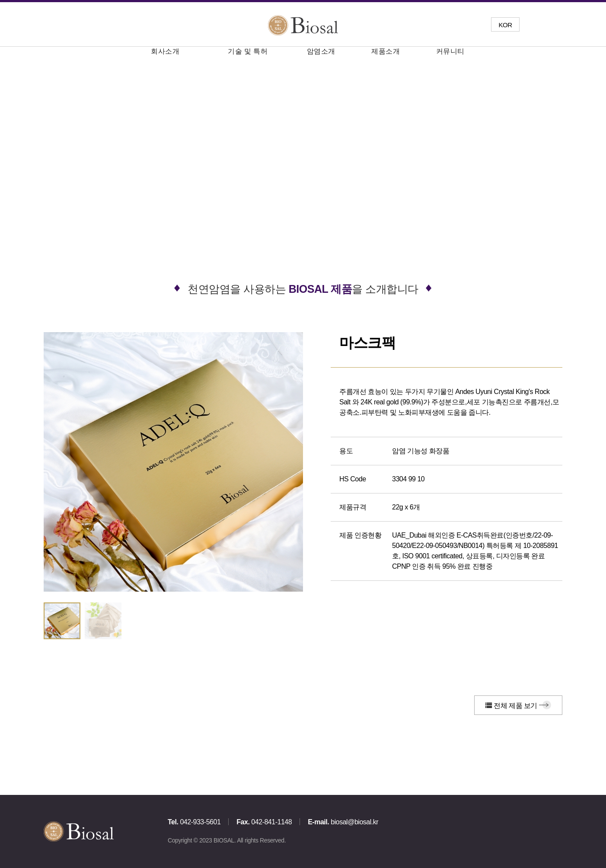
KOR (505, 25)
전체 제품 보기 (511, 706)
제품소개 (386, 51)
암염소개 (321, 51)
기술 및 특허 (248, 51)
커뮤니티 (450, 51)
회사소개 (165, 51)
